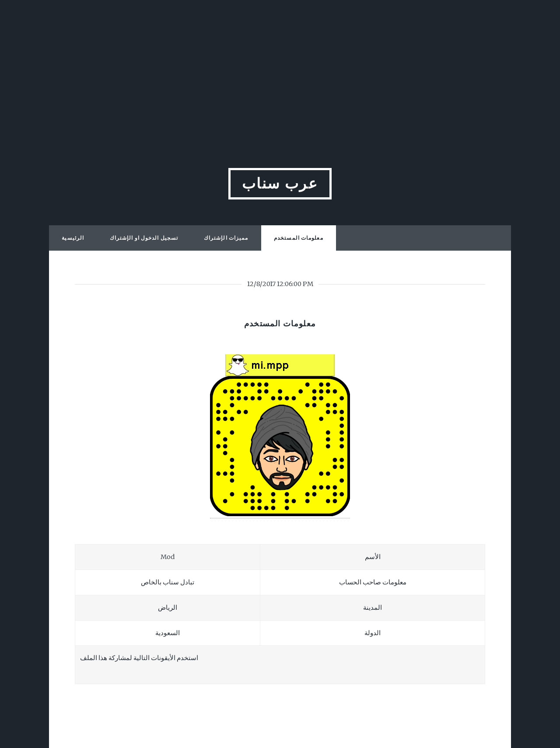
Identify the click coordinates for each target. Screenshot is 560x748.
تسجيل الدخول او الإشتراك (144, 238)
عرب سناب (280, 184)
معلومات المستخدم (299, 238)
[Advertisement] (280, 61)
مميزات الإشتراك (226, 238)
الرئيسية (73, 238)
